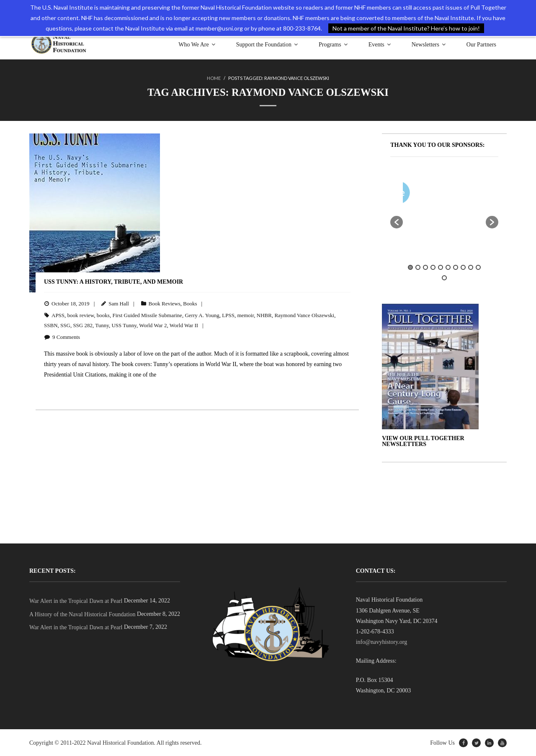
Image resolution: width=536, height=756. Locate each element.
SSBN (51, 325)
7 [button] (456, 267)
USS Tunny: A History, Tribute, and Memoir (113, 281)
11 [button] (444, 277)
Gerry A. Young (202, 315)
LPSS (228, 315)
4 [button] (433, 267)
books (103, 315)
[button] (397, 222)
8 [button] (463, 267)
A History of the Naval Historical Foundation (82, 614)
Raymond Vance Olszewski (304, 315)
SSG (65, 325)
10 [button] (478, 267)
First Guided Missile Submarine (147, 315)
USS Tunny (124, 325)
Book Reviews (165, 303)
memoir (245, 315)
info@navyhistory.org (382, 642)
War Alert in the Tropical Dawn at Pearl (76, 601)
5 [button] (441, 267)
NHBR (264, 315)
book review (81, 315)
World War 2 (153, 325)
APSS (58, 315)
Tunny (102, 325)
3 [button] (425, 267)
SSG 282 (83, 325)
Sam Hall (119, 303)
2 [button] (418, 267)
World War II (184, 325)
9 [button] (471, 267)
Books (190, 303)
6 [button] (448, 267)
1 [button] (410, 267)
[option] (469, 194)
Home (214, 78)
